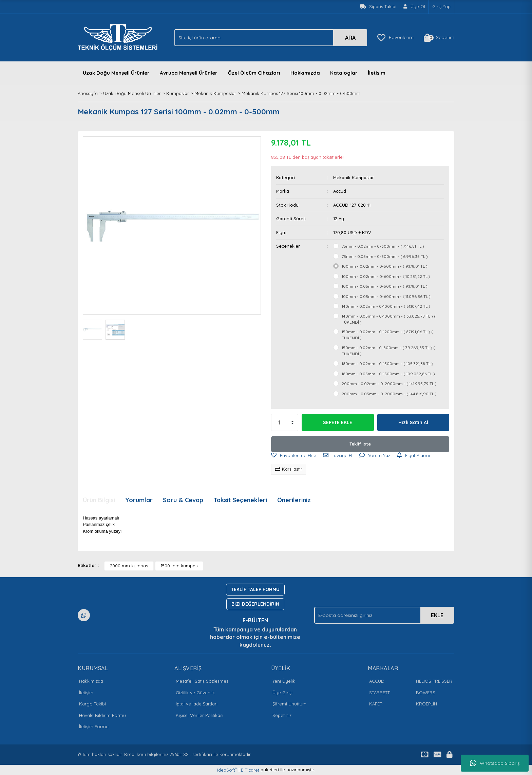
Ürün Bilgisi (99, 500)
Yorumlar (139, 500)
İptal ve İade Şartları (197, 704)
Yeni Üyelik (284, 681)
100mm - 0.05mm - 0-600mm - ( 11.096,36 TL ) (386, 296)
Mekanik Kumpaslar (354, 177)
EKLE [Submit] (437, 615)
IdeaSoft (227, 770)
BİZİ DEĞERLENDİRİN (255, 604)
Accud (340, 191)
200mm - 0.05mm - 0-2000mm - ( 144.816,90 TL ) (389, 394)
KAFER (376, 704)
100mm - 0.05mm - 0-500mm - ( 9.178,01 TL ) (385, 286)
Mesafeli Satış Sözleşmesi (203, 681)
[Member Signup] (414, 7)
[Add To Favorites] (294, 456)
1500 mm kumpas (179, 566)
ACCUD (377, 681)
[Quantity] (285, 422)
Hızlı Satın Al (413, 422)
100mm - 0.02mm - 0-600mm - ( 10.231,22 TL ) (386, 276)
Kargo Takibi (92, 704)
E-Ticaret (250, 770)
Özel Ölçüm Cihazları (254, 73)
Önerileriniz (294, 500)
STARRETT (379, 693)
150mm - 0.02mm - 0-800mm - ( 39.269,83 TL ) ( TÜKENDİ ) (388, 351)
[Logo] (119, 37)
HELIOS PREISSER (434, 681)
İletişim (377, 73)
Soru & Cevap (183, 500)
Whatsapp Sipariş (495, 763)
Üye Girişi (282, 693)
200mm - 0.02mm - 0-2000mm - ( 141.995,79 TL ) (389, 384)
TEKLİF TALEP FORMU (255, 589)
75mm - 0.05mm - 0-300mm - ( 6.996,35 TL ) (385, 256)
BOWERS (426, 693)
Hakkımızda (305, 73)
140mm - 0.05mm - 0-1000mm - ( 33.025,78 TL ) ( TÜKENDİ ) (389, 319)
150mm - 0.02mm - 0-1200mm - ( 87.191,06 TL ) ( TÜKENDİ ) (387, 335)
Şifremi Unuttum (289, 704)
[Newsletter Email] (384, 615)
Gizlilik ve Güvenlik (195, 693)
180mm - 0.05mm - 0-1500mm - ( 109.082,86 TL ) (388, 374)
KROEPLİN (426, 704)
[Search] (271, 38)
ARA (350, 38)
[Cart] (439, 38)
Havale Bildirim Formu (102, 715)
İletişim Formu (94, 726)
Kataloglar (344, 73)
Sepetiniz (282, 715)
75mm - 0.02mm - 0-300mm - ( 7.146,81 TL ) (383, 246)
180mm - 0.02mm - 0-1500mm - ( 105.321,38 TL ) (387, 364)
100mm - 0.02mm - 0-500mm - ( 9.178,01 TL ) (385, 266)
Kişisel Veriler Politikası (199, 715)
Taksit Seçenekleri (240, 500)
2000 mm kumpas (129, 566)
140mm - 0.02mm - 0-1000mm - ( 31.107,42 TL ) (386, 306)
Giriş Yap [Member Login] (441, 6)
